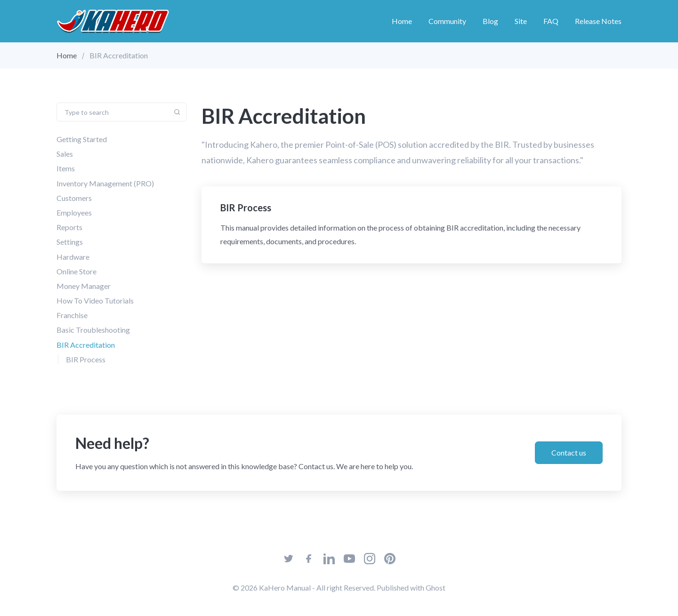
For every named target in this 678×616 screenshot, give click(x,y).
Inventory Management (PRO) (105, 183)
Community (447, 21)
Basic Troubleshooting (93, 330)
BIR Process (86, 359)
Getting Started (82, 139)
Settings (70, 242)
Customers (74, 198)
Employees (74, 212)
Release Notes (598, 21)
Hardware (73, 256)
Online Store (77, 271)
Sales (65, 154)
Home (402, 21)
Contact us (569, 452)
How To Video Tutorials (95, 300)
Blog (490, 21)
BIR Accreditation (86, 345)
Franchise (72, 315)
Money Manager (84, 286)
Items (66, 168)
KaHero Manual (285, 588)
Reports (69, 227)
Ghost (436, 588)
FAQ (551, 21)
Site (521, 21)
